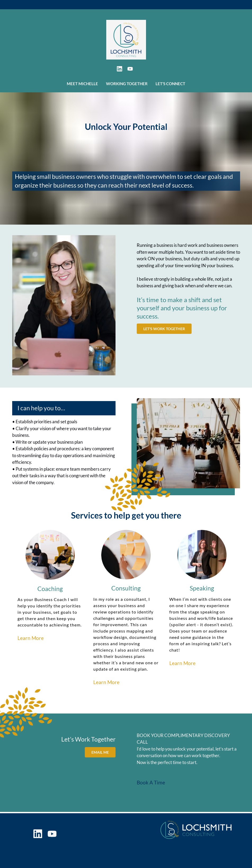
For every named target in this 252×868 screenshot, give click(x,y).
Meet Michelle (82, 84)
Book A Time (151, 783)
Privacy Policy (91, 844)
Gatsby (232, 861)
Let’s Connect (170, 84)
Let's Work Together (163, 328)
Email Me (101, 751)
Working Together (127, 84)
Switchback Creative (175, 861)
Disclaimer (87, 851)
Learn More (31, 638)
